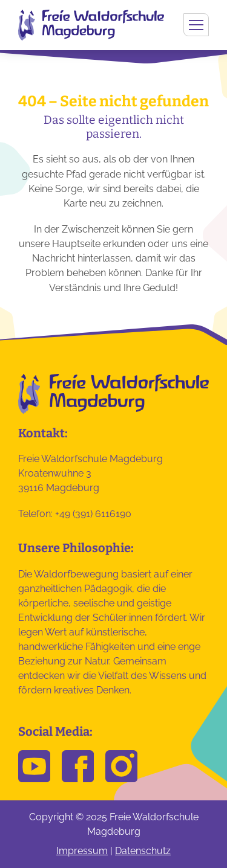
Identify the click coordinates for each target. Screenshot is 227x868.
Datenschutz (143, 851)
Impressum (82, 851)
